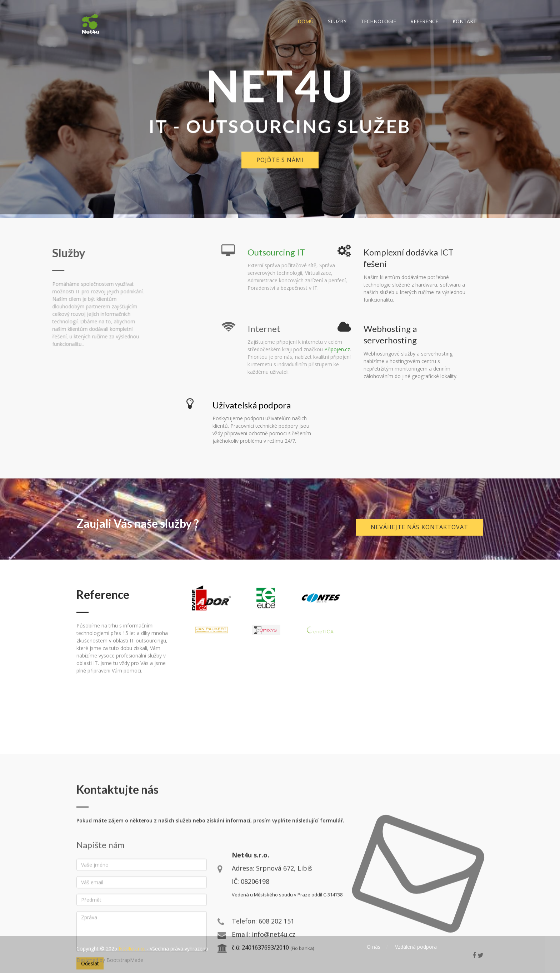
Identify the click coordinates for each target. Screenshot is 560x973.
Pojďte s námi (280, 169)
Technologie (378, 21)
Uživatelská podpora (252, 405)
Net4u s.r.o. (132, 949)
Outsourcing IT (331, 252)
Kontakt (464, 21)
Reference (424, 21)
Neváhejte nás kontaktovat (419, 527)
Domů (306, 21)
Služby (337, 21)
